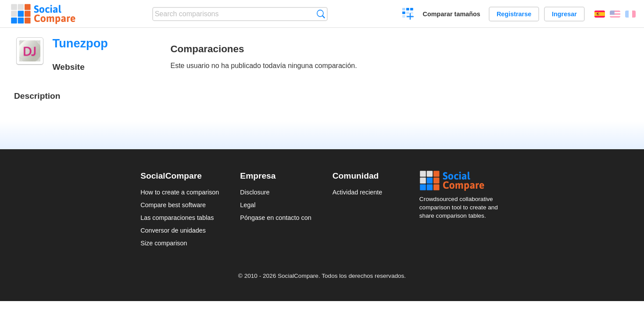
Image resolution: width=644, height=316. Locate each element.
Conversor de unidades (173, 230)
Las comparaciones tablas (177, 218)
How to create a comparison (180, 192)
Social (462, 181)
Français (630, 14)
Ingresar (564, 14)
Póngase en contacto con (275, 218)
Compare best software (173, 205)
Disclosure (255, 192)
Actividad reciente (358, 192)
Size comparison (164, 243)
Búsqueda (321, 14)
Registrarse (514, 14)
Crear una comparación (408, 15)
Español (600, 14)
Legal (248, 205)
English (615, 14)
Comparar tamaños (452, 14)
